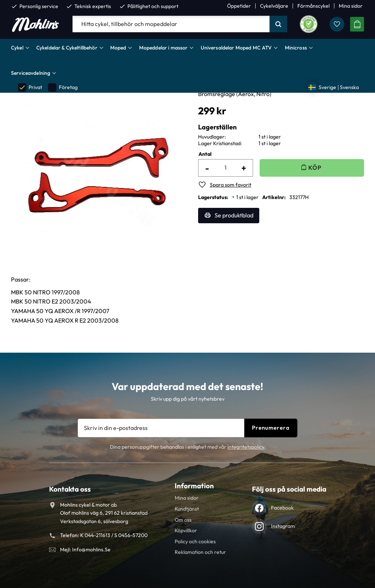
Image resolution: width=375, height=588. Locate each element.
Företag (63, 87)
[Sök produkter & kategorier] (171, 24)
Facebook (282, 508)
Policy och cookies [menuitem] (195, 541)
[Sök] (278, 24)
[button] (337, 24)
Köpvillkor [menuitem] (186, 530)
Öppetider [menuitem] (239, 6)
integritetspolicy (246, 447)
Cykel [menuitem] (17, 48)
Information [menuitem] (194, 486)
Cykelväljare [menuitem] (274, 6)
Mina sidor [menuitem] (351, 6)
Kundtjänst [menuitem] (187, 509)
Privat (30, 87)
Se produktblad (234, 215)
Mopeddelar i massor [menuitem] (164, 48)
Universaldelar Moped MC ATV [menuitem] (236, 48)
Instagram (283, 526)
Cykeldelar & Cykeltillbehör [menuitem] (67, 48)
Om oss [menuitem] (183, 520)
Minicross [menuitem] (296, 48)
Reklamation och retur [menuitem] (200, 552)
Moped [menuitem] (118, 48)
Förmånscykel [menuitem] (313, 6)
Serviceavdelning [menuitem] (31, 73)
